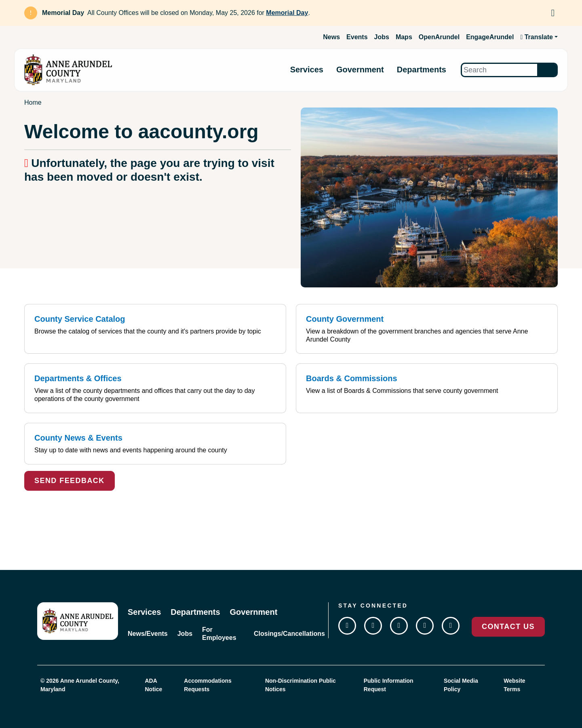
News (331, 37)
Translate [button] (537, 37)
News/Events (148, 634)
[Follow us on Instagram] (399, 626)
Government (360, 70)
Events (357, 37)
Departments (422, 70)
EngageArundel (490, 37)
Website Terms (514, 685)
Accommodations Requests (208, 685)
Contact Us (508, 627)
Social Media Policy (461, 685)
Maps (404, 37)
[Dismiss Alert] (553, 13)
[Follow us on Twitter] (373, 626)
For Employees (219, 634)
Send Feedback (70, 481)
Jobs (382, 37)
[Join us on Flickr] (451, 626)
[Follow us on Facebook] (347, 626)
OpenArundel (439, 37)
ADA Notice (153, 685)
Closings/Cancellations (289, 634)
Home (33, 102)
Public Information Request (389, 685)
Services (307, 70)
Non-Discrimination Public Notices (300, 685)
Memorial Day (287, 13)
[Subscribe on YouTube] (425, 626)
